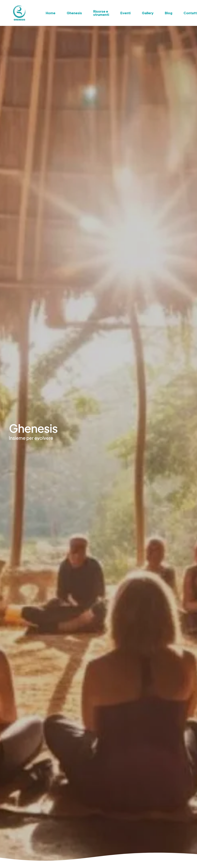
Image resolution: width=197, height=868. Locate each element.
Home (51, 13)
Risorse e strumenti (101, 13)
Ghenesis (74, 13)
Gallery (148, 13)
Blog (169, 13)
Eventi (125, 13)
